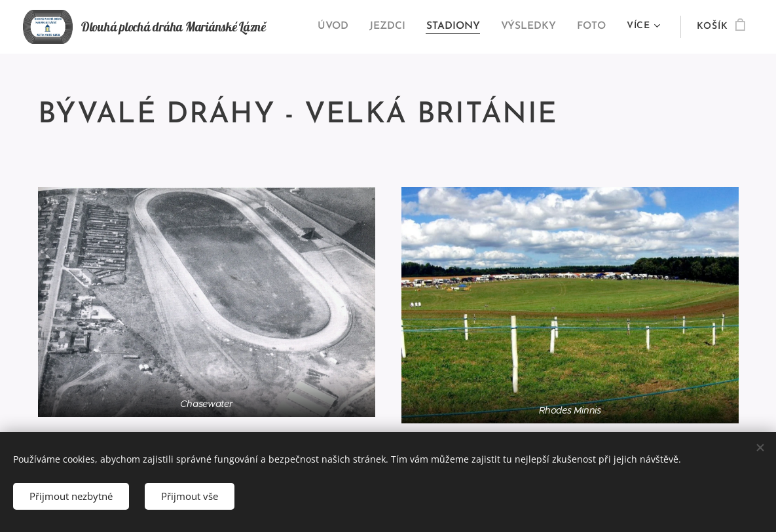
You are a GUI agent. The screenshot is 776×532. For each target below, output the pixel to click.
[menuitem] (342, 27)
